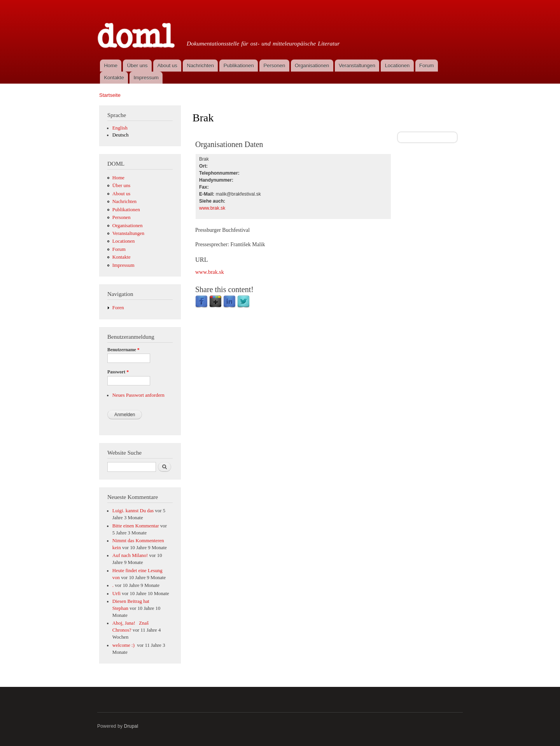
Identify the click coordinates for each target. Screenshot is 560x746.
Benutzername (123, 350)
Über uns (137, 66)
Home (111, 66)
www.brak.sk (212, 208)
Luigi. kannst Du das (133, 511)
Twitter (243, 302)
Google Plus (215, 302)
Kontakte (114, 78)
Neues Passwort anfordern (138, 395)
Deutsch (121, 135)
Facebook (201, 302)
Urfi (116, 594)
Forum (427, 66)
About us (167, 66)
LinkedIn (229, 302)
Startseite (110, 95)
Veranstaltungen (357, 66)
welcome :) (124, 645)
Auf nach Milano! (130, 555)
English (120, 128)
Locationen (397, 66)
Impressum (146, 78)
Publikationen (239, 66)
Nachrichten (200, 66)
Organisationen (312, 66)
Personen (275, 66)
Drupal (131, 726)
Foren (118, 308)
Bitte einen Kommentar (136, 526)
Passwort (118, 372)
